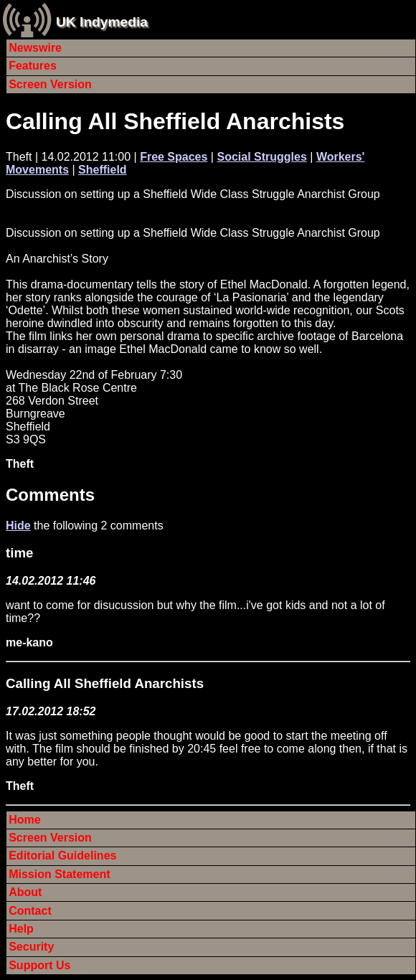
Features (33, 66)
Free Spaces (174, 157)
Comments (50, 495)
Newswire (35, 48)
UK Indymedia (102, 22)
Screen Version (50, 84)
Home (24, 820)
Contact (30, 911)
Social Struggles (261, 157)
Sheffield (103, 170)
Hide (18, 526)
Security (31, 947)
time (19, 553)
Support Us (39, 965)
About (25, 892)
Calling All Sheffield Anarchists (175, 121)
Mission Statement (59, 874)
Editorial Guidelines (62, 856)
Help (21, 929)
